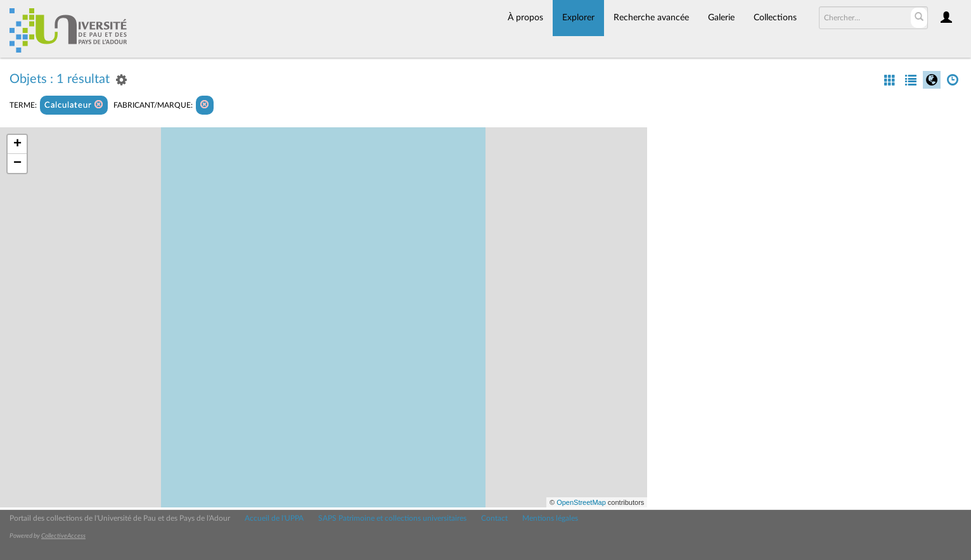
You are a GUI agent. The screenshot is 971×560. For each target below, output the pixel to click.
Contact (494, 518)
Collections (775, 18)
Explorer (578, 18)
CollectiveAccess (63, 536)
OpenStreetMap (581, 502)
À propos (525, 18)
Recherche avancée (651, 18)
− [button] (17, 163)
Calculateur (74, 105)
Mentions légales (550, 518)
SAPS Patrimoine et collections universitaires (392, 518)
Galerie (721, 18)
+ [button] (17, 144)
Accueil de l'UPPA (274, 518)
